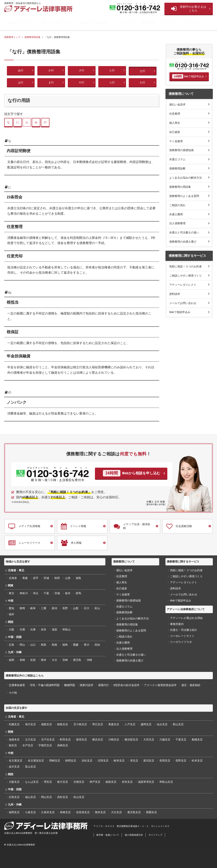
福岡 (11, 660)
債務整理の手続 (19, 23)
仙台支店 (162, 724)
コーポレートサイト (182, 636)
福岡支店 (14, 812)
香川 (87, 645)
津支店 (134, 761)
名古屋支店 (16, 761)
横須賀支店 (131, 740)
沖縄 (89, 660)
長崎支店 (65, 812)
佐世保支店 (83, 812)
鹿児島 (77, 660)
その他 (13, 693)
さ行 (82, 70)
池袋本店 (14, 740)
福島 (78, 578)
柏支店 (13, 745)
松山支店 (79, 797)
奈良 (44, 629)
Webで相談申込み (188, 76)
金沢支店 (14, 767)
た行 (112, 70)
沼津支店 (103, 761)
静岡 (22, 608)
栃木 (68, 593)
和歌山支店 (166, 782)
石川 (87, 608)
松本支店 (197, 761)
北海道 (13, 578)
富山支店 (30, 767)
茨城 (57, 593)
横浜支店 (98, 740)
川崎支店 (114, 740)
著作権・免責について (108, 835)
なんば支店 (32, 782)
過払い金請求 (177, 105)
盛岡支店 (146, 724)
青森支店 (114, 724)
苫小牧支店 (80, 724)
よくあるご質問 (125, 23)
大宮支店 (149, 740)
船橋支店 (197, 740)
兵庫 (33, 629)
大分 (54, 660)
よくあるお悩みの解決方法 (185, 178)
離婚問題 (70, 685)
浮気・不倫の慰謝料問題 (45, 685)
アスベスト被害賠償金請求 (160, 685)
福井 (11, 614)
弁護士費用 (176, 214)
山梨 (76, 608)
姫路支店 (111, 782)
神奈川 (24, 593)
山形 (68, 578)
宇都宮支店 (45, 745)
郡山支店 (178, 724)
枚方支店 (63, 782)
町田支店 (65, 740)
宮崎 (65, 660)
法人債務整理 (177, 223)
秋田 (57, 578)
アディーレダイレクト (183, 285)
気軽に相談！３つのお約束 (185, 266)
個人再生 (175, 123)
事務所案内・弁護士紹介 (159, 23)
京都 (22, 629)
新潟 (54, 608)
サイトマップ (155, 835)
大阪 (11, 629)
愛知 (11, 608)
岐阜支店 (119, 761)
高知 (97, 645)
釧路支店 (63, 724)
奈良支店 (127, 782)
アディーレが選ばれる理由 (186, 618)
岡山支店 (47, 797)
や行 (82, 82)
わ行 (143, 82)
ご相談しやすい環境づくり (185, 276)
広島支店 (14, 797)
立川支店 (30, 740)
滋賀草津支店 (146, 782)
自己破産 (175, 132)
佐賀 (33, 660)
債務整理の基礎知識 (93, 23)
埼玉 (36, 593)
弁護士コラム (177, 159)
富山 (97, 608)
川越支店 (165, 740)
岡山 (22, 645)
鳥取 (44, 645)
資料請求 (175, 294)
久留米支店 (48, 812)
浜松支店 (87, 761)
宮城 (46, 578)
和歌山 (66, 629)
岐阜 (33, 608)
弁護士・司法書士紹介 (184, 630)
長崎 (22, 660)
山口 (33, 645)
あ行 (21, 70)
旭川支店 (30, 724)
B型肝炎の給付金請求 (126, 685)
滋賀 (54, 629)
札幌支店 (14, 724)
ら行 (112, 82)
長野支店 (181, 761)
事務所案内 (177, 624)
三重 (44, 608)
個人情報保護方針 (134, 835)
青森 (25, 578)
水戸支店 (28, 745)
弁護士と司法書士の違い (184, 232)
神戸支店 (95, 782)
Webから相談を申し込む (131, 473)
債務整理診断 (177, 168)
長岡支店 (165, 761)
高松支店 (63, 797)
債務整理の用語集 (180, 187)
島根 (54, 645)
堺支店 (48, 782)
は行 (21, 82)
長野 (65, 608)
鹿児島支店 (134, 812)
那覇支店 (151, 812)
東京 (11, 593)
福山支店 (30, 797)
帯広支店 (98, 724)
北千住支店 (48, 740)
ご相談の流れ (177, 205)
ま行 (51, 82)
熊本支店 (100, 812)
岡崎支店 (55, 761)
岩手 (36, 578)
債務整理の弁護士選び (183, 242)
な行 (143, 71)
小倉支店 (30, 812)
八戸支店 (130, 724)
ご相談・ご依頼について (54, 23)
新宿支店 (82, 740)
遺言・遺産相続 (191, 685)
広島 (11, 645)
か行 (51, 70)
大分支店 (116, 812)
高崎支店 (63, 745)
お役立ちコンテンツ (196, 23)
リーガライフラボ (181, 642)
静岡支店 (71, 761)
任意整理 (175, 114)
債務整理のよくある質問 (184, 196)
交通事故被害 (17, 685)
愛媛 (76, 645)
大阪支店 (14, 782)
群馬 (78, 593)
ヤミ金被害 (176, 141)
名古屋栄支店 (36, 761)
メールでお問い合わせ (183, 303)
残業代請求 (86, 685)
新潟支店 (149, 761)
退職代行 (103, 685)
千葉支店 (181, 740)
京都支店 (79, 782)
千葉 (46, 593)
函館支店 (47, 724)
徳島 (65, 645)
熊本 (44, 660)
